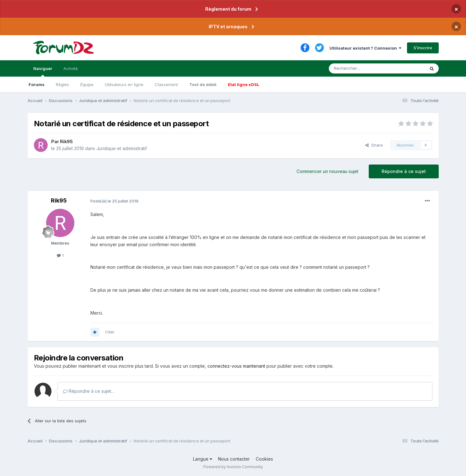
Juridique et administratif (122, 148)
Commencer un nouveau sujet (327, 171)
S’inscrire (423, 48)
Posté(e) (114, 201)
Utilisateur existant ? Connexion (365, 48)
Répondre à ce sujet (404, 171)
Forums (37, 84)
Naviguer (43, 71)
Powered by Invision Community (233, 467)
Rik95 (66, 141)
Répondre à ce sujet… (89, 391)
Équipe (87, 84)
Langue (203, 459)
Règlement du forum (228, 9)
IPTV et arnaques (228, 27)
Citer (110, 332)
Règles (62, 84)
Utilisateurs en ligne (124, 84)
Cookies (264, 459)
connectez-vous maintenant (236, 366)
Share (374, 145)
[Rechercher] (363, 68)
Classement (166, 84)
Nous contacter (234, 459)
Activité (71, 68)
